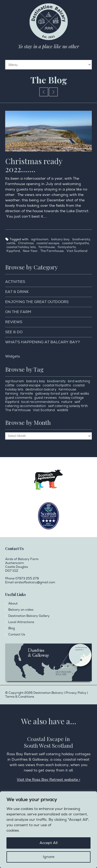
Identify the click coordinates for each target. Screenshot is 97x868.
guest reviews (45, 398)
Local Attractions (21, 622)
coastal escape (48, 243)
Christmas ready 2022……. (34, 165)
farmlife (27, 394)
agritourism (40, 239)
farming (12, 394)
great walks (80, 394)
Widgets (13, 356)
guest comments (19, 398)
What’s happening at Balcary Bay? (43, 342)
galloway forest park (52, 394)
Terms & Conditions (20, 697)
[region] (48, 830)
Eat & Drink (17, 292)
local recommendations (40, 402)
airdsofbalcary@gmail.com (35, 582)
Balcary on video (21, 610)
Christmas (26, 243)
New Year (30, 251)
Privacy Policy (33, 830)
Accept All (48, 843)
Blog (12, 628)
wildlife (63, 410)
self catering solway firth (68, 406)
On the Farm (18, 312)
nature (67, 402)
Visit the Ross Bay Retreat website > (48, 780)
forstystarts (67, 247)
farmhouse (47, 247)
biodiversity (81, 239)
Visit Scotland (77, 251)
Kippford (13, 251)
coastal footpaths (76, 243)
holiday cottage (71, 398)
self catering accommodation (43, 404)
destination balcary (41, 389)
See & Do (14, 332)
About (13, 604)
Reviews (14, 322)
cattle (11, 243)
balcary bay (60, 239)
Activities (15, 282)
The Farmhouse (52, 251)
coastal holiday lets (21, 247)
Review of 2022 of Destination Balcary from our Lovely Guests (44, 92)
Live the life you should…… (53, 92)
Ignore (49, 857)
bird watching (79, 381)
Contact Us (17, 635)
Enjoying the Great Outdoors (37, 302)
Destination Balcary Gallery (29, 616)
